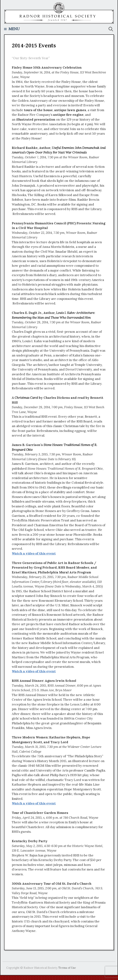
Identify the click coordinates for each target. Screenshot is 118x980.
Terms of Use (67, 968)
